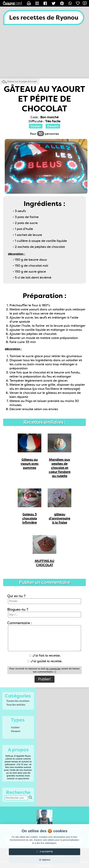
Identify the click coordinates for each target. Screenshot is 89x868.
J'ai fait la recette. (45, 655)
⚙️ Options (44, 860)
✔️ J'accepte (44, 852)
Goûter (15, 727)
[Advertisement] (44, 53)
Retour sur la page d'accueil (22, 81)
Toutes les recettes (18, 701)
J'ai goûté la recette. (45, 661)
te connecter (53, 669)
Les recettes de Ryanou (44, 18)
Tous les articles (16, 705)
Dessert (16, 731)
